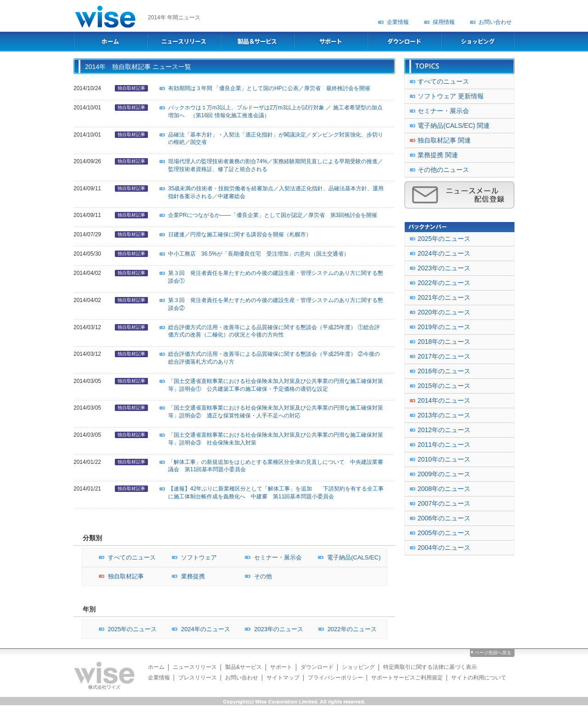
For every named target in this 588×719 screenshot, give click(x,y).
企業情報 (398, 22)
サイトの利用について (479, 678)
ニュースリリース (195, 667)
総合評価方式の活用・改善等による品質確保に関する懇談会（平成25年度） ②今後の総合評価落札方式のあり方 (274, 358)
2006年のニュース (444, 518)
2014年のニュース (444, 400)
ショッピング (358, 667)
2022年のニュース (345, 629)
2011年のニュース (444, 445)
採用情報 (444, 22)
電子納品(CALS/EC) (347, 557)
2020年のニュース (444, 312)
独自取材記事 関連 (444, 140)
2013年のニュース (444, 415)
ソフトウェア (192, 557)
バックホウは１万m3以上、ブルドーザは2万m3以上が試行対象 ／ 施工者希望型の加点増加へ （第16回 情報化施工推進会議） (275, 111)
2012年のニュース (444, 430)
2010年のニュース (444, 459)
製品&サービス (243, 667)
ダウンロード (317, 667)
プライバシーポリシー (335, 678)
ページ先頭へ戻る (493, 653)
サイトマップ (283, 678)
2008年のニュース (444, 489)
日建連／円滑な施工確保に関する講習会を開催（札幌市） (240, 234)
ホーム (156, 667)
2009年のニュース (444, 474)
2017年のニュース (444, 356)
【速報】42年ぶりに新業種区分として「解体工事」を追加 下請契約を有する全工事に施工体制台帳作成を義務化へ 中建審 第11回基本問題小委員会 (276, 493)
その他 (256, 576)
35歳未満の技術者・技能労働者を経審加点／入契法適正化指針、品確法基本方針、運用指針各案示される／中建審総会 (276, 192)
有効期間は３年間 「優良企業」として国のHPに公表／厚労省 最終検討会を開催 (269, 88)
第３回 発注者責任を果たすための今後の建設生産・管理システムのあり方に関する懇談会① (276, 277)
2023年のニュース (272, 629)
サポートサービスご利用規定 (407, 678)
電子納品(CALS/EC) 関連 (454, 126)
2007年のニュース (444, 503)
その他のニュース (443, 170)
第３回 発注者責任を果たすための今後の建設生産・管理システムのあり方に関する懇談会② (276, 304)
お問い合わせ (495, 22)
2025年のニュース (126, 629)
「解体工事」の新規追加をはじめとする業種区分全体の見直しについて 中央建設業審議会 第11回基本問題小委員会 (276, 466)
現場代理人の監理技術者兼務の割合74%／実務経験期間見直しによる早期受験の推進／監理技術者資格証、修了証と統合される (276, 165)
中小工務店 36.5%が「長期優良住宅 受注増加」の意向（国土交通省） (259, 254)
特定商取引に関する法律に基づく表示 (430, 667)
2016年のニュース (444, 371)
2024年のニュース (199, 629)
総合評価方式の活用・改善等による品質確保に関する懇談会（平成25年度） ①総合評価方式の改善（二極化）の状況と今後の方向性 (274, 331)
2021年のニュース (444, 297)
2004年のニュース (444, 548)
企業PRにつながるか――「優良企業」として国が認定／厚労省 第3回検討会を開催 (273, 215)
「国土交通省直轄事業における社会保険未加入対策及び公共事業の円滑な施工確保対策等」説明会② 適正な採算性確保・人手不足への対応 (276, 412)
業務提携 (186, 576)
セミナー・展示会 (271, 557)
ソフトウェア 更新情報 (451, 96)
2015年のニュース (444, 386)
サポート (281, 667)
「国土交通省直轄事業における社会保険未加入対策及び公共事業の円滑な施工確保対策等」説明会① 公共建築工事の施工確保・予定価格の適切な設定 (276, 385)
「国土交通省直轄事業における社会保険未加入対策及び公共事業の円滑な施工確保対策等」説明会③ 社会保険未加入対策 (276, 439)
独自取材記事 (131, 88)
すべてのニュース (125, 557)
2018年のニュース (444, 342)
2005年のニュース (444, 533)
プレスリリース (198, 678)
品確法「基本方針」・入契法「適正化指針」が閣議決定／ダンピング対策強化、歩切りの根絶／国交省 (276, 139)
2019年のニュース (444, 327)
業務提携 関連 (438, 155)
